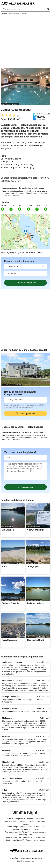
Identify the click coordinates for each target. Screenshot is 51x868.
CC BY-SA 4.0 (17, 385)
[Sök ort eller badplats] (48, 10)
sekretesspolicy (28, 861)
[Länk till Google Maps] (25, 234)
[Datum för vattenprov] (25, 267)
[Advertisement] (25, 42)
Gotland (4, 14)
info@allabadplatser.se (34, 858)
